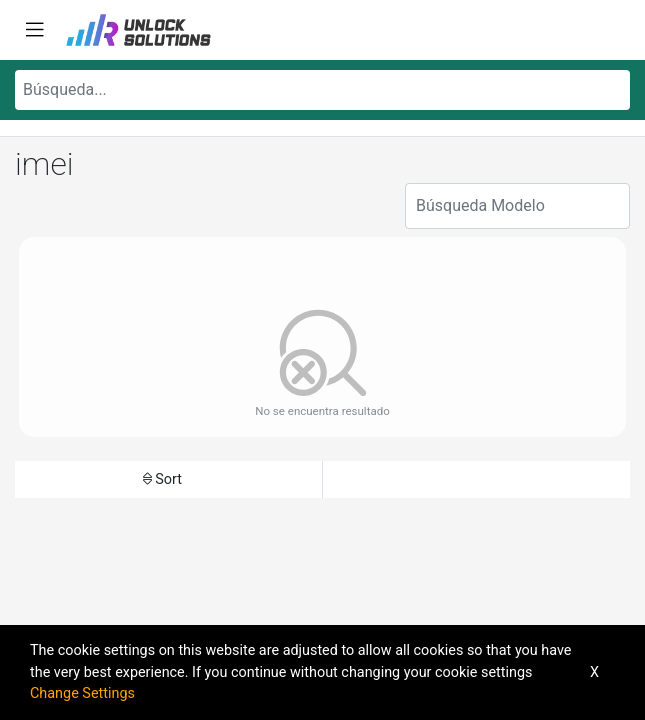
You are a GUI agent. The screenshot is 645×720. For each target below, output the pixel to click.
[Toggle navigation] (35, 30)
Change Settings (82, 693)
